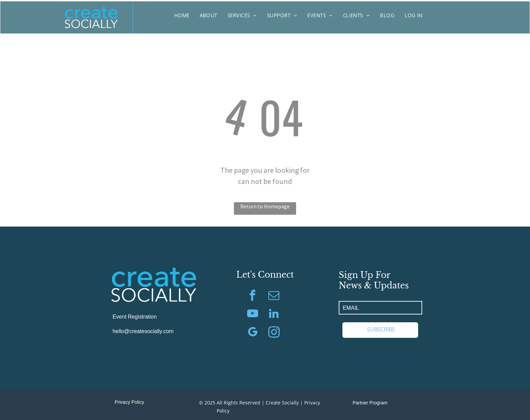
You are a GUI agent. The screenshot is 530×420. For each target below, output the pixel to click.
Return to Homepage (265, 206)
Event (119, 317)
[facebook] (253, 296)
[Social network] (274, 333)
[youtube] (253, 314)
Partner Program (370, 403)
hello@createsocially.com (143, 331)
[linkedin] (274, 314)
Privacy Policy (129, 402)
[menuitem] (182, 15)
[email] (274, 296)
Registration (142, 317)
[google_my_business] (253, 333)
